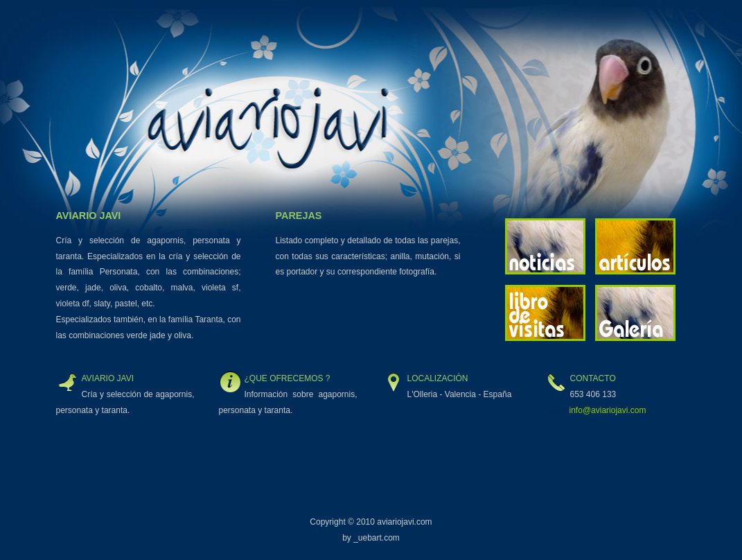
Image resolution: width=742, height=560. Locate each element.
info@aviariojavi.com (608, 410)
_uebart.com (377, 538)
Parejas (299, 216)
